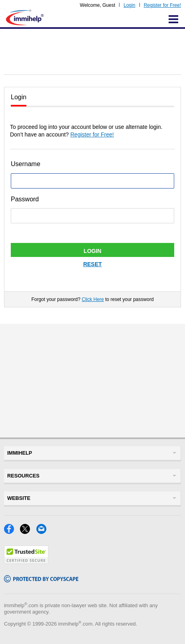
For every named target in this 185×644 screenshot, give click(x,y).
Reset (92, 264)
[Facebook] (12, 532)
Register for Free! (162, 5)
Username (26, 164)
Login (129, 5)
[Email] (44, 532)
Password (25, 199)
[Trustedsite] (26, 562)
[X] (28, 532)
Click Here (92, 299)
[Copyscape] (41, 580)
